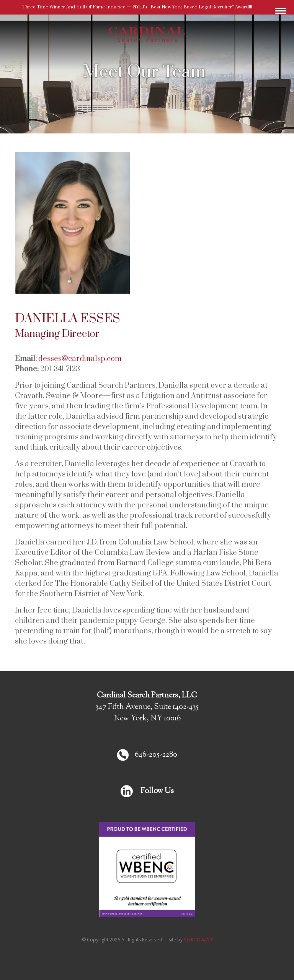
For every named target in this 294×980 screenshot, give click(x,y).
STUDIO (198, 940)
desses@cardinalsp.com (80, 359)
